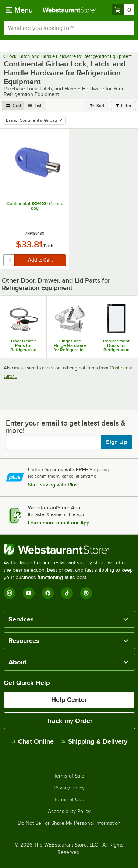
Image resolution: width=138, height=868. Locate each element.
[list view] (35, 106)
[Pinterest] (86, 593)
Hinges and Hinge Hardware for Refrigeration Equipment (70, 345)
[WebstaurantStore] (69, 550)
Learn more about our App (59, 523)
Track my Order (69, 721)
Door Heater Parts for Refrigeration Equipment (23, 345)
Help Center (69, 700)
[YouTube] (29, 593)
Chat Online (32, 741)
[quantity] (9, 260)
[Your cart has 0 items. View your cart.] (123, 10)
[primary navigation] (19, 10)
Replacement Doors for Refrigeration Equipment (116, 345)
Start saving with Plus (53, 485)
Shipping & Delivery (94, 741)
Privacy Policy (69, 788)
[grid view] (13, 106)
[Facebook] (48, 593)
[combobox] (69, 28)
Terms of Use (69, 800)
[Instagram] (10, 593)
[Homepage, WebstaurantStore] (69, 10)
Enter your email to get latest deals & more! (66, 427)
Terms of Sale (69, 776)
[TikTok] (67, 593)
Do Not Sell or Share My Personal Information (69, 823)
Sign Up (116, 442)
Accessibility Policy (69, 812)
